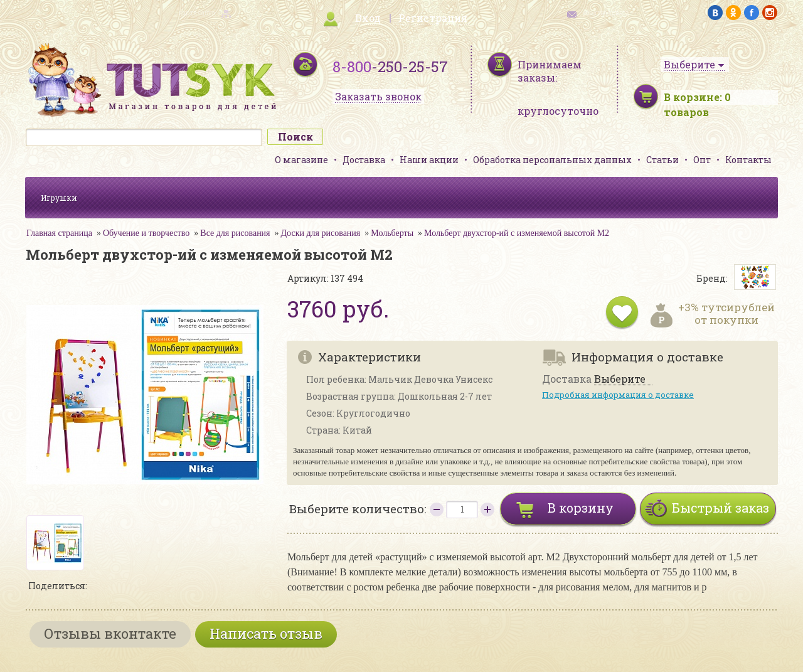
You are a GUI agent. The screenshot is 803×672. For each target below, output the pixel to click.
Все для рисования (235, 233)
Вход (368, 18)
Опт (702, 160)
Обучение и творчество (146, 233)
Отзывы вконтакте (110, 633)
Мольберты (392, 233)
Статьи (662, 160)
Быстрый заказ (721, 508)
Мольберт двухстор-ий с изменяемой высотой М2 (517, 233)
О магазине (301, 160)
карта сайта (197, 13)
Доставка (364, 160)
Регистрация (433, 18)
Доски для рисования (321, 233)
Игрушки (59, 198)
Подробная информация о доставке (618, 395)
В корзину (581, 508)
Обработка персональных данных (552, 160)
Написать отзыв (266, 633)
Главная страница (59, 233)
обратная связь (606, 13)
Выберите (620, 379)
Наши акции (429, 160)
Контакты (748, 160)
